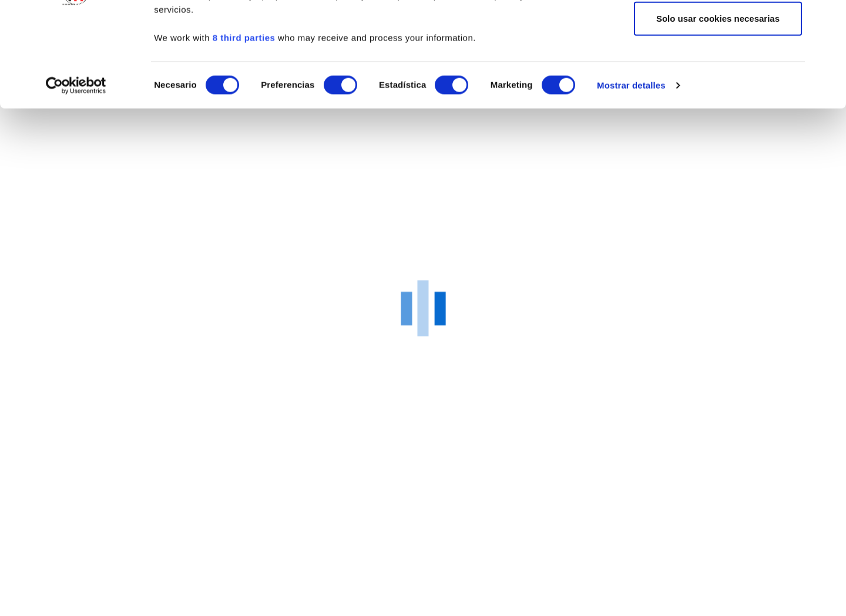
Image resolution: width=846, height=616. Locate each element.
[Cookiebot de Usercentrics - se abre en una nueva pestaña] (76, 175)
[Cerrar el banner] (828, 18)
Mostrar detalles (631, 175)
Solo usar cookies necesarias (718, 108)
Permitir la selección (718, 70)
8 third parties (244, 127)
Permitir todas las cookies (718, 31)
